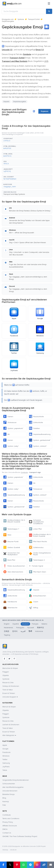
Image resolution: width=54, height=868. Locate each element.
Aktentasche (10, 608)
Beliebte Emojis (9, 794)
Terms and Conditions (11, 819)
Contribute (7, 815)
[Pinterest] (14, 659)
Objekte (6, 675)
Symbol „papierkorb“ (13, 428)
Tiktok (5, 770)
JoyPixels (6, 767)
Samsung (6, 763)
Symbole (21, 19)
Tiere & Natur (8, 690)
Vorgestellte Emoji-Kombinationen (16, 780)
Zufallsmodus (36, 547)
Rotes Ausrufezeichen (14, 566)
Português (20, 628)
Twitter (5, 759)
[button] (27, 140)
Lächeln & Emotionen (11, 725)
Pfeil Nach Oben (37, 572)
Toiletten (34, 428)
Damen (8, 417)
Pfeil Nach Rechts (38, 542)
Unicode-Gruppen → (10, 697)
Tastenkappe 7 (11, 529)
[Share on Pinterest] (17, 865)
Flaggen (6, 672)
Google (5, 749)
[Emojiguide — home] (12, 4)
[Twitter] (9, 659)
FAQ (4, 805)
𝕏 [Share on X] (10, 865)
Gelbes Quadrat (12, 547)
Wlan (7, 535)
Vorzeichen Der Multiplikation (11, 554)
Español (16, 624)
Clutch (34, 602)
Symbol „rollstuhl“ (38, 446)
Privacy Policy (8, 822)
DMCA (5, 829)
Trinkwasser (10, 422)
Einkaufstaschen (37, 596)
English (7, 624)
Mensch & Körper (9, 707)
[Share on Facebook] (3, 865)
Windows (6, 756)
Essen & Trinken (9, 693)
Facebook (6, 752)
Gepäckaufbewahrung (40, 434)
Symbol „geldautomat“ (40, 440)
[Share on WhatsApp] (24, 865)
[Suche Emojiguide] (24, 11)
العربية (23, 631)
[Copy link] (44, 865)
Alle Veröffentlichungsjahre (13, 787)
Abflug (33, 608)
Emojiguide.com (8, 19)
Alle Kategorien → (9, 735)
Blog (4, 798)
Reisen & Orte (8, 683)
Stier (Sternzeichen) (13, 572)
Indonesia (39, 631)
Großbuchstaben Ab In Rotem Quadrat (40, 535)
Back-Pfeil (9, 560)
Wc (6, 434)
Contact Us (7, 833)
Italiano (44, 624)
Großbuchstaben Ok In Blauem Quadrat (14, 521)
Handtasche (10, 602)
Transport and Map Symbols (14, 194)
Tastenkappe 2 (37, 560)
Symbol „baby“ (11, 446)
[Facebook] (4, 659)
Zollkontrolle (36, 422)
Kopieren (45, 111)
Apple (5, 745)
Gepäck (6, 102)
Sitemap (5, 850)
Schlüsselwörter (9, 784)
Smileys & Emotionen (11, 686)
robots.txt (13, 850)
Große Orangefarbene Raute (40, 554)
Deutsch (25, 624)
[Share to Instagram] (37, 865)
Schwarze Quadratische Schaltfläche (36, 522)
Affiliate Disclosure (10, 826)
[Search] (49, 11)
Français (35, 624)
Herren (8, 440)
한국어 (15, 631)
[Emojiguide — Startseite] (5, 646)
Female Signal (36, 566)
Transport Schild (34, 19)
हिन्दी (30, 631)
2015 (46, 61)
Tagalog (7, 635)
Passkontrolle (36, 417)
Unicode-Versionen (10, 791)
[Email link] (51, 865)
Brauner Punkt (11, 542)
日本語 (7, 631)
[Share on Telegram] (30, 865)
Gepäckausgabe (19, 102)
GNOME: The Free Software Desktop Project (20, 836)
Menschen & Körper (10, 668)
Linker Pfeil (35, 529)
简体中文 (40, 628)
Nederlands (8, 628)
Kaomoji (6, 802)
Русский (31, 628)
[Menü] (49, 4)
